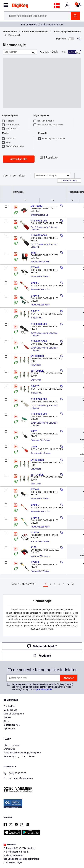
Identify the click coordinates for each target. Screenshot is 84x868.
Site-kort (7, 721)
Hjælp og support (12, 745)
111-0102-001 (39, 341)
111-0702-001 (39, 221)
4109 (34, 547)
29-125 (35, 386)
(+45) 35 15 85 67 (15, 774)
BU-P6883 (36, 206)
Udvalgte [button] (46, 176)
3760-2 (35, 283)
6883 (34, 253)
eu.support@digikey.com (18, 778)
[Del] (79, 39)
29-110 (35, 311)
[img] (20, 6)
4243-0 (35, 532)
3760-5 (35, 296)
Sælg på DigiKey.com (14, 714)
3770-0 (35, 562)
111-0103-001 (39, 324)
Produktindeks (10, 32)
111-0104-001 (39, 414)
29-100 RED (37, 356)
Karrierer (8, 717)
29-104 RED (37, 460)
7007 (34, 431)
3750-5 (35, 518)
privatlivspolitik (44, 689)
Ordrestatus (9, 749)
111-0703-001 (39, 235)
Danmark (10, 845)
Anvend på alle (19, 159)
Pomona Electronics (40, 262)
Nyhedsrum (9, 729)
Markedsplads (10, 710)
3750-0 (35, 489)
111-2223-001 (39, 399)
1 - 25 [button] (13, 176)
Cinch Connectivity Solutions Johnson (44, 228)
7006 (34, 447)
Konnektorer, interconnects (35, 32)
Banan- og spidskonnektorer (67, 32)
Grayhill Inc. (36, 318)
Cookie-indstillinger (13, 862)
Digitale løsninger (12, 725)
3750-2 (35, 505)
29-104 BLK (37, 475)
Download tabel (69, 181)
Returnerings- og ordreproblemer (19, 756)
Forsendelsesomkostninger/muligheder (22, 753)
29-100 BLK (37, 371)
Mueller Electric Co (40, 215)
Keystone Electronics (41, 440)
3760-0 (35, 267)
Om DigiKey (9, 706)
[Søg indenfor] (17, 52)
